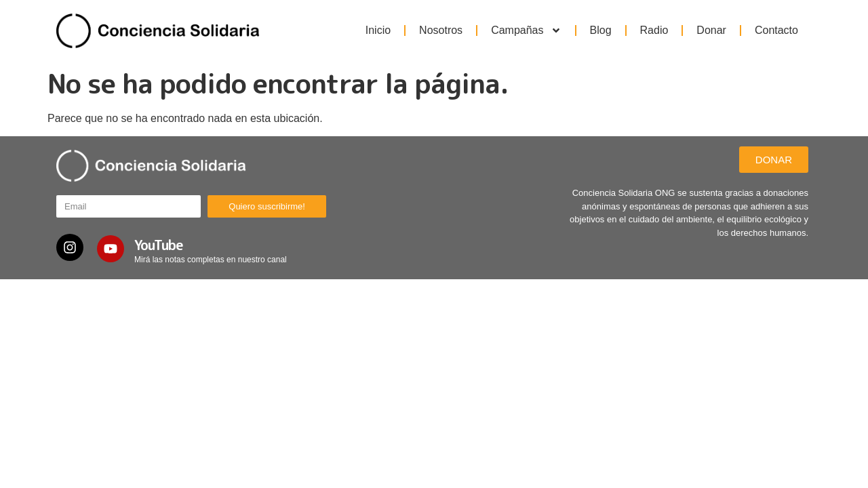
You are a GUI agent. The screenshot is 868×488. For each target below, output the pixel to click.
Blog (601, 30)
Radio (654, 30)
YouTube (159, 245)
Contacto (776, 30)
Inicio (378, 30)
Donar (711, 30)
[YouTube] (111, 249)
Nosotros (441, 30)
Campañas (526, 30)
